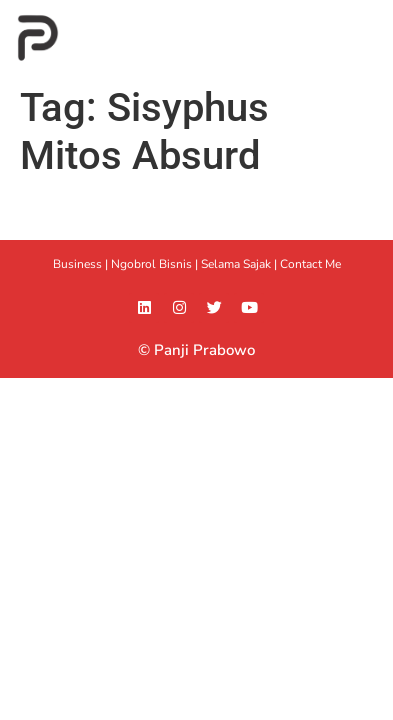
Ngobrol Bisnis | (156, 264)
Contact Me (310, 264)
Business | (82, 264)
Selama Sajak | (240, 264)
